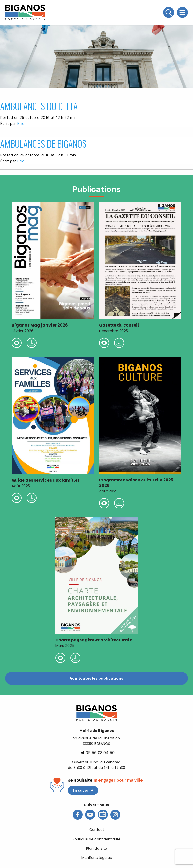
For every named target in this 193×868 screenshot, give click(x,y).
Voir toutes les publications (96, 678)
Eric (21, 123)
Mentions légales (97, 858)
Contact (97, 830)
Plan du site (96, 848)
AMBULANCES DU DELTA (39, 106)
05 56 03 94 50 (100, 753)
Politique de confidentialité (96, 839)
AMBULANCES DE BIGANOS (43, 143)
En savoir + (83, 790)
